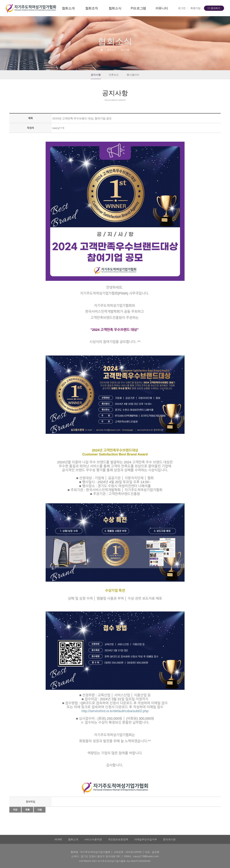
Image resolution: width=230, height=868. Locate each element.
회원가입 (195, 8)
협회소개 (68, 8)
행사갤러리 (133, 75)
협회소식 (115, 8)
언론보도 (114, 75)
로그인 (182, 8)
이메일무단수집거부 (146, 839)
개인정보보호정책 (118, 839)
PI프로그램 (138, 8)
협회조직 (92, 8)
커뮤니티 (162, 8)
